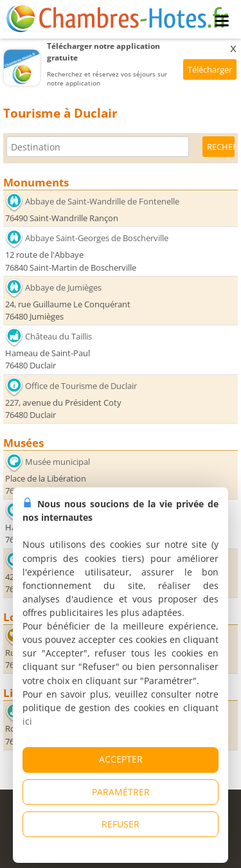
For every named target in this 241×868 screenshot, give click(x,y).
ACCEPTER (121, 759)
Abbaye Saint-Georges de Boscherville (97, 238)
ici (27, 721)
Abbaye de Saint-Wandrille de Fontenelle (102, 201)
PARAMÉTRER (121, 792)
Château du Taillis (58, 336)
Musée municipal (58, 462)
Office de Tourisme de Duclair (81, 385)
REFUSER (121, 824)
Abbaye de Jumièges (63, 287)
